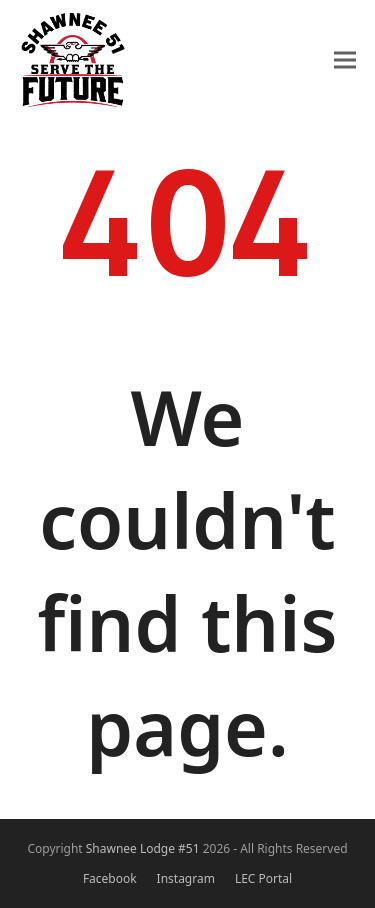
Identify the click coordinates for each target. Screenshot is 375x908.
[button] (345, 59)
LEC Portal (263, 878)
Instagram (186, 878)
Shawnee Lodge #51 (143, 848)
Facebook (110, 878)
